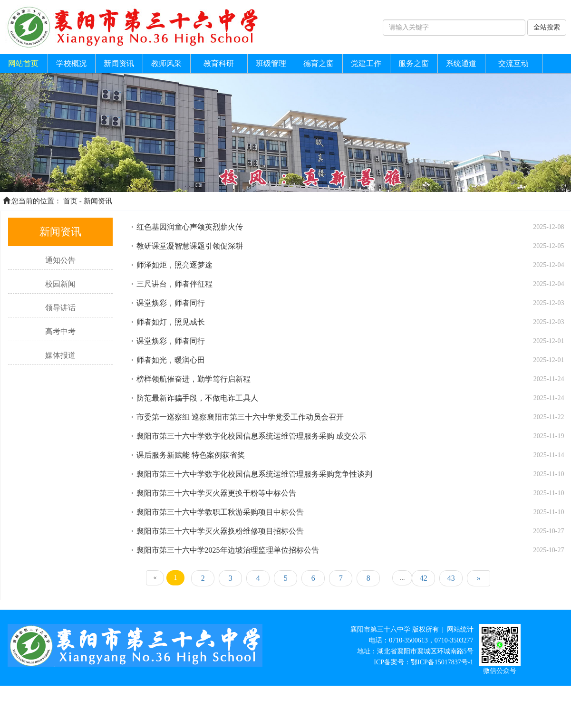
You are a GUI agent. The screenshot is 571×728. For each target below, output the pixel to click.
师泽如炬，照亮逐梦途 (174, 265)
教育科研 (219, 63)
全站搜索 (547, 27)
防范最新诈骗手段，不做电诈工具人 (197, 398)
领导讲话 (60, 308)
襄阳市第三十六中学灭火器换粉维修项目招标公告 (220, 531)
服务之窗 (414, 63)
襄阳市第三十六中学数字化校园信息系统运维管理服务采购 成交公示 (252, 436)
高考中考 (60, 331)
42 (424, 578)
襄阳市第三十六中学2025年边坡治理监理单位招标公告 (228, 550)
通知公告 (60, 260)
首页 (70, 201)
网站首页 (23, 63)
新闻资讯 (119, 63)
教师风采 (166, 63)
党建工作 (366, 63)
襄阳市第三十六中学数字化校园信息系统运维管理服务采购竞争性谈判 (254, 474)
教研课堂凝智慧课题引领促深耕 (190, 246)
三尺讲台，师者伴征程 (174, 284)
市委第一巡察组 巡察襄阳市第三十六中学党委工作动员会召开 (240, 417)
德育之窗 (319, 63)
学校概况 (71, 63)
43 (451, 578)
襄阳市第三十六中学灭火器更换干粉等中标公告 (216, 493)
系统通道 (461, 63)
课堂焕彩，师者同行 (171, 303)
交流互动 (513, 63)
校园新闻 (60, 284)
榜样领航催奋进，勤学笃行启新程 (194, 379)
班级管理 (271, 63)
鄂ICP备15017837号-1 (442, 662)
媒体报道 (60, 355)
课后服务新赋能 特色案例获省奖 (191, 455)
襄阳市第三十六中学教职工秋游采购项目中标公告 (220, 512)
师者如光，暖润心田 (171, 360)
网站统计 (460, 629)
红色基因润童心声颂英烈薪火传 (190, 227)
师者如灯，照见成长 (171, 322)
